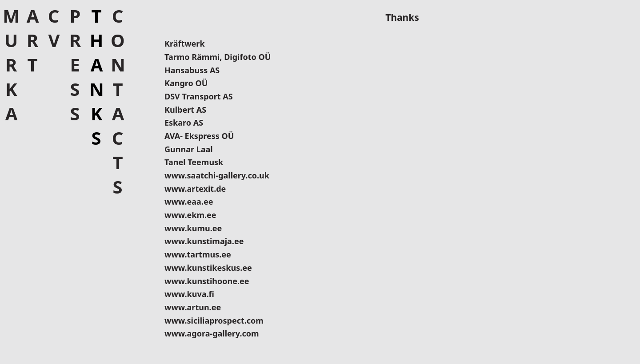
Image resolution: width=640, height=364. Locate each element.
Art (32, 40)
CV (54, 28)
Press (75, 65)
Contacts (118, 101)
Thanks (96, 77)
